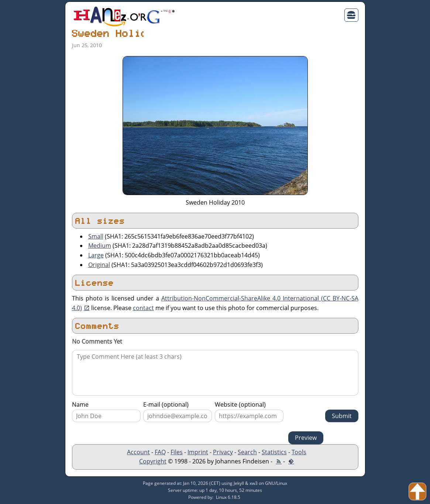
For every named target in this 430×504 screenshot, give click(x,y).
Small (96, 236)
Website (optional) (240, 404)
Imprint (198, 452)
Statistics (274, 452)
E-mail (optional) (166, 404)
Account (138, 452)
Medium (100, 246)
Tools (299, 452)
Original (99, 265)
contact (143, 308)
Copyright (153, 461)
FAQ (160, 452)
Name (80, 404)
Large (96, 255)
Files (177, 452)
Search (247, 452)
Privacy (223, 452)
